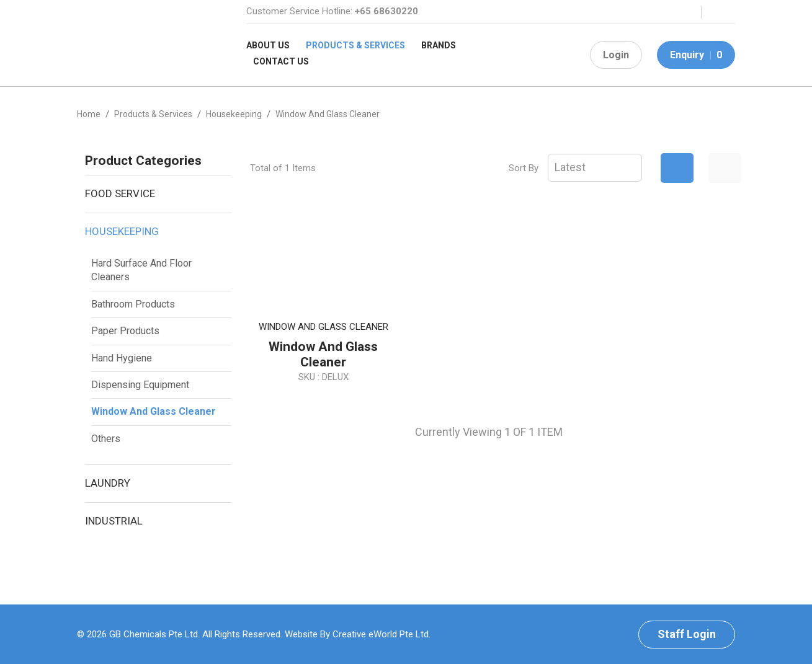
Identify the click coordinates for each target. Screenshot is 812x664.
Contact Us (281, 61)
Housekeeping (122, 231)
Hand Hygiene (122, 358)
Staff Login (687, 634)
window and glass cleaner (328, 114)
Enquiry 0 (696, 55)
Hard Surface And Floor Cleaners (141, 270)
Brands (439, 45)
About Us (268, 45)
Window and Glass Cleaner (154, 411)
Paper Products (125, 331)
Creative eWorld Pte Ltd (381, 634)
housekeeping (234, 114)
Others (106, 439)
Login (616, 55)
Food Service (120, 193)
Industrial (114, 521)
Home (89, 114)
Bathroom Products (133, 304)
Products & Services (355, 45)
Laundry (108, 483)
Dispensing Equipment (140, 385)
